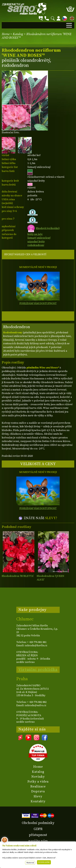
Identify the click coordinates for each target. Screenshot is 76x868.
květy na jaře (35, 234)
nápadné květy (36, 242)
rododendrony (36, 245)
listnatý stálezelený (39, 238)
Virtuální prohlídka (38, 670)
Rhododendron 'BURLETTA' (18, 576)
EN (71, 18)
